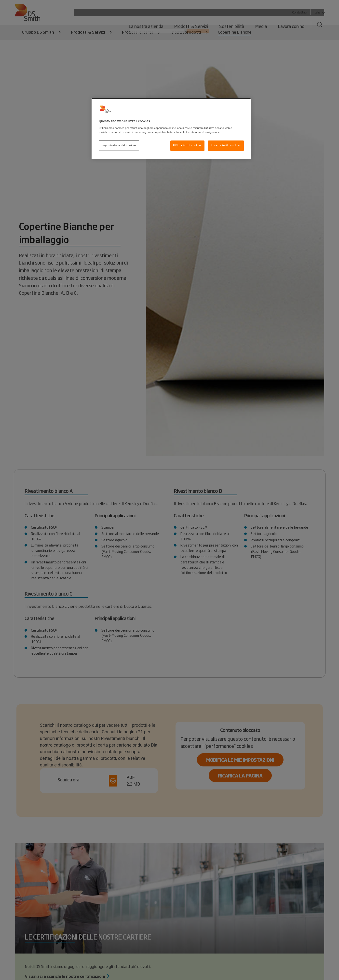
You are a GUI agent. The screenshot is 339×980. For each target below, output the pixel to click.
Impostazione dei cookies (119, 145)
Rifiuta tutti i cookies (187, 145)
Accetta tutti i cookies (226, 145)
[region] (171, 129)
